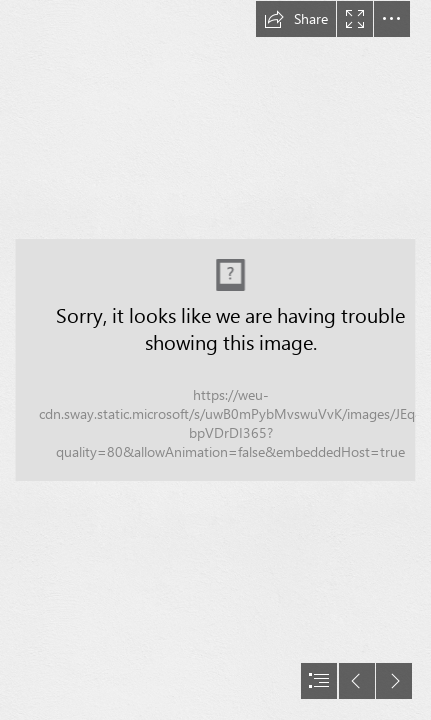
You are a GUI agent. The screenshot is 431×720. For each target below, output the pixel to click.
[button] (296, 19)
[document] (215, 360)
